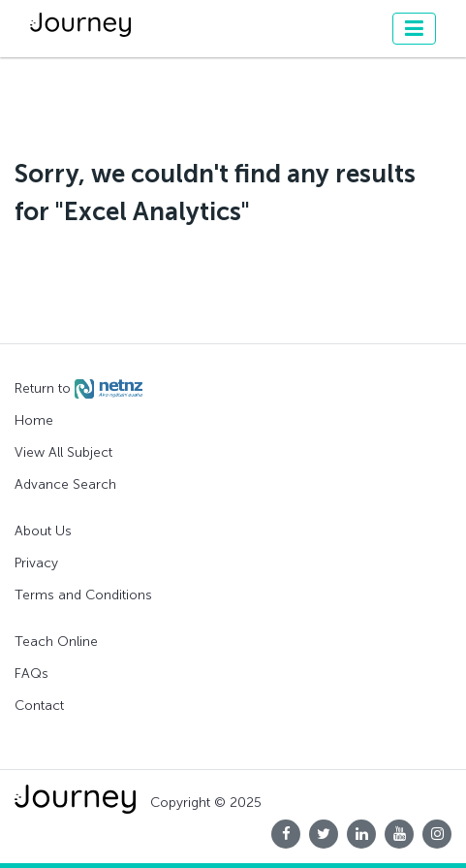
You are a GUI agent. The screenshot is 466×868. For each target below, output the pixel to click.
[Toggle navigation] (414, 29)
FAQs (31, 674)
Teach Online (56, 642)
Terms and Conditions (83, 595)
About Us (43, 531)
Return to (78, 389)
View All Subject (63, 452)
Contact (39, 706)
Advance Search (65, 484)
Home (34, 420)
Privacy (36, 563)
